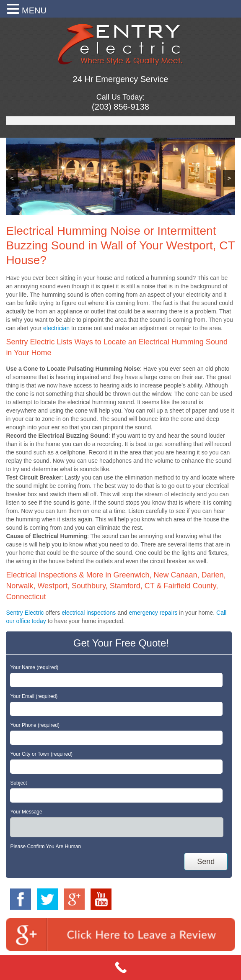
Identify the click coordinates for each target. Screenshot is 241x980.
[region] (120, 176)
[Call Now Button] (120, 967)
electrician (56, 328)
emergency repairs (153, 613)
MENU (34, 10)
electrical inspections (89, 613)
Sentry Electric (25, 613)
